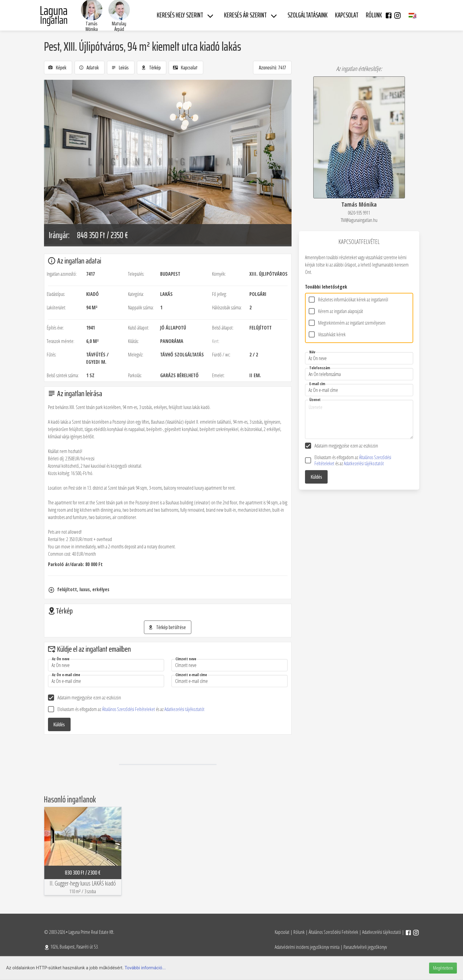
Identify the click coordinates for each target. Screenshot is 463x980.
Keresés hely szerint (180, 15)
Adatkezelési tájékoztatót (184, 709)
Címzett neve (186, 659)
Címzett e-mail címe (191, 675)
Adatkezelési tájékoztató (382, 932)
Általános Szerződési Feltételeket (129, 709)
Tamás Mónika (92, 26)
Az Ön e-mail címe (66, 675)
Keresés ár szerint (245, 15)
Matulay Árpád (119, 26)
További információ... (145, 968)
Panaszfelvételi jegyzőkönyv (365, 947)
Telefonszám (320, 368)
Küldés (59, 724)
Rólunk (299, 932)
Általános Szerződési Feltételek (333, 932)
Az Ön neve (61, 659)
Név (312, 352)
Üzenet (315, 400)
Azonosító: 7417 (272, 68)
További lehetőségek (326, 287)
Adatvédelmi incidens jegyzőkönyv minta (307, 947)
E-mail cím (317, 384)
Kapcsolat (282, 932)
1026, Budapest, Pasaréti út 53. (71, 947)
